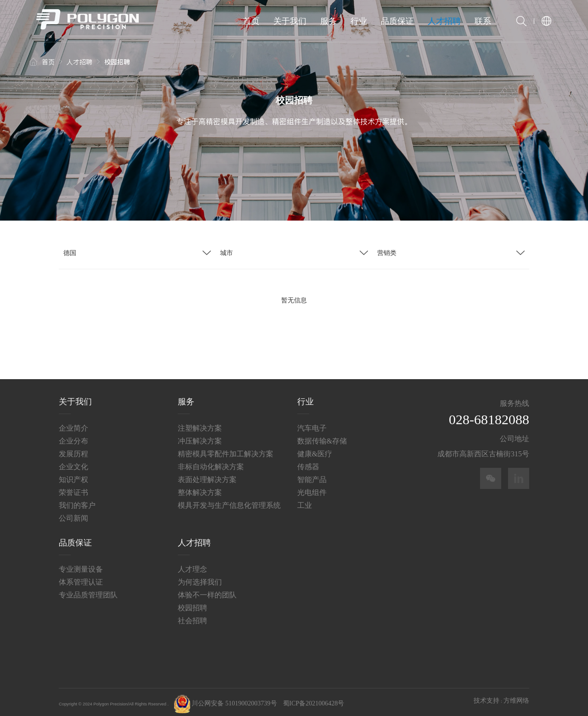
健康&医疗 (315, 451)
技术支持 (486, 697)
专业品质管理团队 (88, 592)
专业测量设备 (81, 566)
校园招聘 (192, 605)
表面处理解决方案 (207, 476)
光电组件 (312, 489)
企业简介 (73, 425)
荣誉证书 (73, 489)
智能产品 (312, 476)
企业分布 (73, 438)
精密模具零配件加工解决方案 (226, 451)
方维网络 (516, 697)
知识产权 (73, 476)
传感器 (308, 463)
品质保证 (397, 21)
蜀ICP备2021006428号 (314, 700)
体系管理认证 (81, 579)
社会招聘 (192, 617)
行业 (359, 21)
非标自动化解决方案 (211, 463)
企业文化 (73, 463)
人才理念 (192, 566)
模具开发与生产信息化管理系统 (229, 502)
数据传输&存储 (322, 438)
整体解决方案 (200, 489)
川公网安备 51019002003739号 (225, 700)
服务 (328, 21)
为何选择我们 (200, 579)
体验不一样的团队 (207, 592)
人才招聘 (444, 21)
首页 (251, 21)
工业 (305, 502)
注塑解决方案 (200, 425)
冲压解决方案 (200, 438)
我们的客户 (77, 502)
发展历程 (73, 451)
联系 (483, 21)
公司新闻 (73, 515)
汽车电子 (312, 425)
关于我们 (290, 21)
